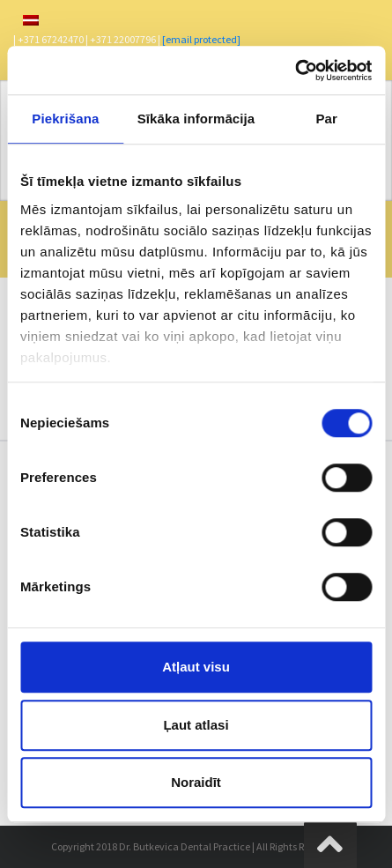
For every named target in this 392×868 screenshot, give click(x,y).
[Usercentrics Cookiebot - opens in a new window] (295, 70)
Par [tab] (326, 119)
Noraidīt (196, 782)
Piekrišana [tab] (65, 119)
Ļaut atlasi (196, 725)
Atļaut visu (196, 667)
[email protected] (201, 39)
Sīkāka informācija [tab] (196, 119)
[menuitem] (31, 21)
